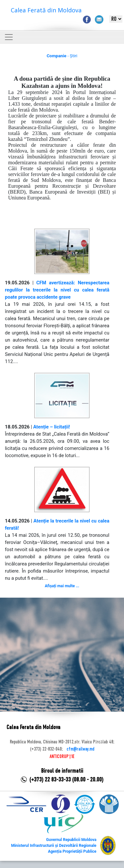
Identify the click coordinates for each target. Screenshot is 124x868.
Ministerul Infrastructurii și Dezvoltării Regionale (54, 846)
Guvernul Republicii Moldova (71, 840)
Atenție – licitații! (52, 427)
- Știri (62, 56)
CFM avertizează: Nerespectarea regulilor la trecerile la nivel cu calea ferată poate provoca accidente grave (57, 290)
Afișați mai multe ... (62, 586)
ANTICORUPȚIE (62, 757)
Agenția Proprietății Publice (72, 851)
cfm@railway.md (80, 749)
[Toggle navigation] (9, 37)
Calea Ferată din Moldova (46, 10)
